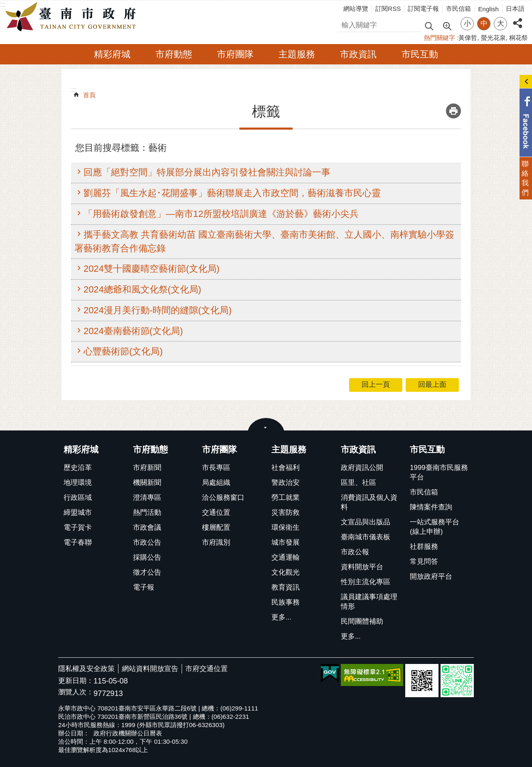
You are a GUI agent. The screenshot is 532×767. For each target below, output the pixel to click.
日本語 (515, 9)
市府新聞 (147, 468)
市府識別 (216, 542)
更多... (281, 617)
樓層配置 (216, 527)
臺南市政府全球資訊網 (73, 17)
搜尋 (345, 24)
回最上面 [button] (432, 385)
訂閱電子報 (423, 9)
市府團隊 (235, 54)
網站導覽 (356, 9)
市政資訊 (358, 54)
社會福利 (286, 468)
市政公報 (355, 552)
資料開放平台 (362, 567)
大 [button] (501, 23)
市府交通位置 (207, 669)
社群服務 (424, 547)
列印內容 (453, 111)
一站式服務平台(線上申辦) (435, 527)
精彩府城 (112, 54)
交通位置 (216, 513)
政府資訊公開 (362, 468)
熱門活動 (147, 513)
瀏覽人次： (76, 692)
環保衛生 (286, 527)
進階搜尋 (447, 25)
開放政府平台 (431, 576)
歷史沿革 (78, 468)
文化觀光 (286, 572)
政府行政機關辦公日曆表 (128, 733)
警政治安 (286, 483)
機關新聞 (147, 483)
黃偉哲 (468, 38)
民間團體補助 (362, 621)
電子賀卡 (78, 527)
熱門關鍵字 (440, 38)
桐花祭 (518, 38)
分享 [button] (517, 18)
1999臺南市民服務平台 (439, 472)
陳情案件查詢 (431, 507)
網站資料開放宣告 (150, 669)
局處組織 (216, 483)
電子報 (144, 587)
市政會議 (147, 527)
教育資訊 (286, 587)
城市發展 (286, 542)
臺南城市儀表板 (366, 537)
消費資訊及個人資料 (369, 502)
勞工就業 (286, 498)
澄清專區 (147, 498)
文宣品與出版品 (366, 522)
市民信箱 (458, 9)
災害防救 (286, 513)
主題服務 (297, 54)
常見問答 (424, 562)
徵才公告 (147, 572)
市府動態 (174, 54)
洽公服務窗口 (223, 498)
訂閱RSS (388, 9)
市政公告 (147, 542)
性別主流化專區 (366, 582)
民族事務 (286, 602)
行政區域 (78, 498)
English (488, 9)
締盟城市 (78, 513)
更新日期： (76, 681)
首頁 (89, 95)
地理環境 (78, 483)
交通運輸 (286, 557)
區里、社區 (358, 483)
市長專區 (216, 468)
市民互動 (420, 54)
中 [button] (484, 23)
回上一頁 (376, 385)
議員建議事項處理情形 (369, 602)
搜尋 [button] (429, 26)
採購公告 (147, 557)
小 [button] (467, 23)
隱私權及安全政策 (86, 669)
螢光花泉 (493, 38)
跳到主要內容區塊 (4, 4)
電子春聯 (78, 542)
